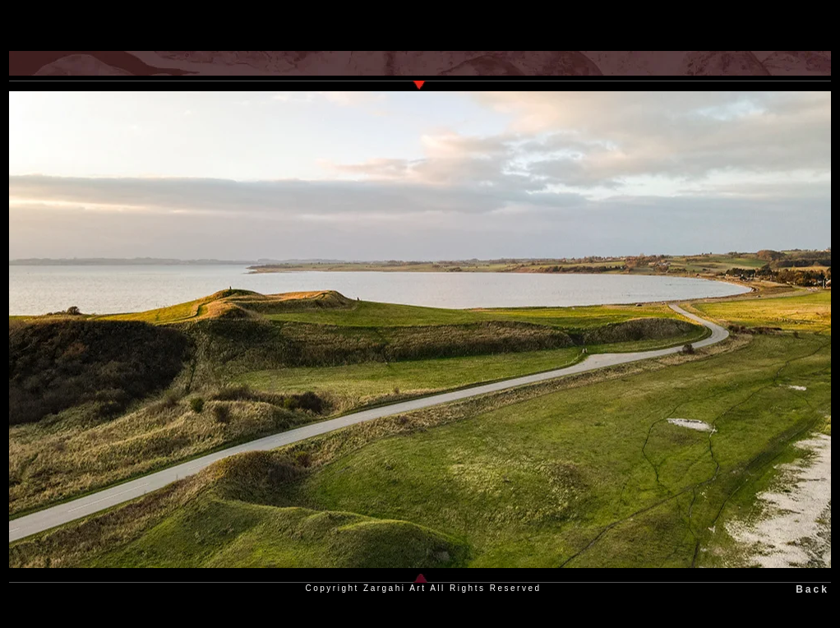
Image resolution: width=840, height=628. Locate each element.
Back (812, 589)
